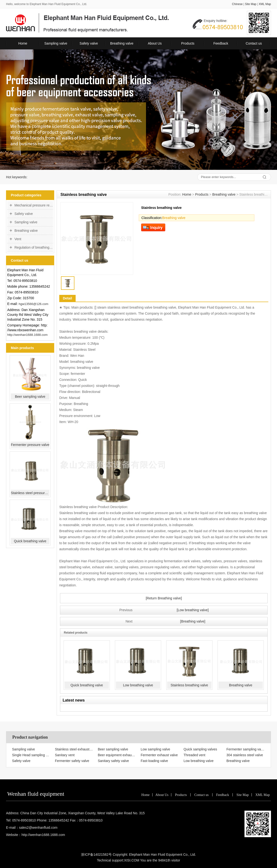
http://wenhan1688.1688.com (27, 335)
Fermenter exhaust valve (159, 755)
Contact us (254, 43)
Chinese (237, 4)
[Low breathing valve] (193, 610)
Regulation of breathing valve (34, 247)
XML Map (265, 4)
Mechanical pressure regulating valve (34, 205)
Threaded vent (194, 755)
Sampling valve (56, 43)
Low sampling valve (155, 749)
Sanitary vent (65, 755)
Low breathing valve (138, 685)
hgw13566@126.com (33, 304)
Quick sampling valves (200, 749)
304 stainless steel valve (245, 755)
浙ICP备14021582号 (96, 855)
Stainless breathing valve (189, 685)
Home (23, 43)
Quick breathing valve (30, 541)
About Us (155, 43)
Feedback (221, 43)
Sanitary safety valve (113, 761)
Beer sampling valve (30, 397)
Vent (18, 239)
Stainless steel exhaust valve (74, 749)
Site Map (251, 4)
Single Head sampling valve (31, 755)
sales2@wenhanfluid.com (38, 828)
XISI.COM (132, 860)
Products (188, 43)
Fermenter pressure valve (30, 445)
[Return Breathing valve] (164, 598)
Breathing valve (122, 43)
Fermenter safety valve (72, 761)
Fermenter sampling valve (246, 749)
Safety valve (89, 43)
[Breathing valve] (193, 621)
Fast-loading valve (154, 761)
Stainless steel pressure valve (30, 493)
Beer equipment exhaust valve (117, 755)
